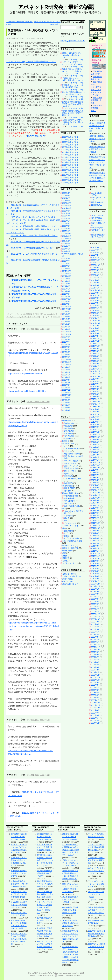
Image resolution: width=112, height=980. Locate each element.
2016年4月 (95, 392)
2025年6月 (66, 218)
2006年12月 (96, 675)
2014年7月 (66, 317)
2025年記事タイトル (70, 140)
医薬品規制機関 (97, 228)
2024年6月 (66, 249)
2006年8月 (95, 685)
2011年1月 (95, 551)
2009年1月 (95, 612)
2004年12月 (96, 723)
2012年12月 (67, 360)
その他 (65, 561)
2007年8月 (95, 655)
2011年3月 (95, 546)
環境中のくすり (68, 545)
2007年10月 (96, 650)
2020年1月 (95, 308)
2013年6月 (66, 344)
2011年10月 (67, 395)
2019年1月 (66, 266)
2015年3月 (66, 304)
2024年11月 (67, 236)
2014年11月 (67, 306)
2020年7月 (66, 261)
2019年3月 (95, 316)
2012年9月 (66, 367)
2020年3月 (95, 303)
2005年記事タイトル (70, 180)
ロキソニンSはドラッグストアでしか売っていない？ (97, 871)
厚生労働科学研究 (71, 496)
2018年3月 (95, 333)
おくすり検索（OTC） (96, 194)
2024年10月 (67, 239)
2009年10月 (96, 589)
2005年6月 (95, 715)
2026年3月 (66, 196)
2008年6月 (95, 629)
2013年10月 (67, 334)
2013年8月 (66, 340)
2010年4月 (95, 574)
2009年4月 (95, 604)
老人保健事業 (69, 498)
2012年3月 (66, 382)
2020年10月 (96, 290)
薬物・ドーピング (71, 466)
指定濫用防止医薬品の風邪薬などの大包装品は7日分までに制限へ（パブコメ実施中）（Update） (45, 860)
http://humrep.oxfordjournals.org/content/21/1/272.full (32, 623)
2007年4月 (95, 665)
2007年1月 (95, 672)
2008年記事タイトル (70, 173)
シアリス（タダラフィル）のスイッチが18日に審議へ (73, 63)
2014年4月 (66, 324)
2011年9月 (66, 398)
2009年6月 (95, 599)
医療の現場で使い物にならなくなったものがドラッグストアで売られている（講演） (97, 162)
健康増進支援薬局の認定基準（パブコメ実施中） (97, 139)
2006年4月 (95, 695)
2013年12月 (96, 462)
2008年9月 (95, 622)
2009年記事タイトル (70, 170)
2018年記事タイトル (70, 147)
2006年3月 (95, 698)
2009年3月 (95, 607)
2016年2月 (95, 397)
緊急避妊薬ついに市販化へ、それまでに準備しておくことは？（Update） (73, 71)
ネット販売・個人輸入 (73, 479)
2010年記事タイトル (70, 167)
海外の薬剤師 (69, 436)
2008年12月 (96, 614)
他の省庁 (68, 491)
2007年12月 (96, 645)
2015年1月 (95, 430)
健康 (64, 528)
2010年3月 (95, 576)
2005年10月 (96, 708)
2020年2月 (95, 306)
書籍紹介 (66, 558)
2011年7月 (66, 403)
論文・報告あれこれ (72, 506)
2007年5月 (95, 662)
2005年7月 (95, 713)
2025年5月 (66, 221)
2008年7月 (95, 627)
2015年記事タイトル (70, 155)
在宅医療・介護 (68, 444)
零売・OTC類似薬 (71, 461)
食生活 (67, 536)
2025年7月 (66, 216)
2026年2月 (66, 198)
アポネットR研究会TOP (72, 576)
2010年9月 (95, 561)
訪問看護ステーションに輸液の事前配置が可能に (73, 86)
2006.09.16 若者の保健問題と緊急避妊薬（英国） (34, 236)
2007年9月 (95, 652)
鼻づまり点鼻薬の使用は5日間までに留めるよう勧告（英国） (45, 894)
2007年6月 (95, 660)
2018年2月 (95, 336)
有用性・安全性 (70, 471)
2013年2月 (66, 355)
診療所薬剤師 (69, 431)
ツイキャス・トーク (70, 563)
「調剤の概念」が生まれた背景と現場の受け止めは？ (73, 79)
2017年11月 (67, 274)
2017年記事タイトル (70, 150)
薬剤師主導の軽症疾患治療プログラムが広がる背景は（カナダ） (73, 104)
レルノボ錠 (36, 317)
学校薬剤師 (68, 433)
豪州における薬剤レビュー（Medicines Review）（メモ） (73, 55)
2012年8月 (66, 370)
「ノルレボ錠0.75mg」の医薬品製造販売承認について (31, 62)
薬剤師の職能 (69, 423)
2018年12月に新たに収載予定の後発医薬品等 (96, 860)
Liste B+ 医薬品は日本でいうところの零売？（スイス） (74, 93)
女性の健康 (68, 531)
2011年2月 (95, 548)
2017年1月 (95, 369)
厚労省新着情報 (97, 202)
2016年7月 (95, 384)
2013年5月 (66, 347)
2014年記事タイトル (70, 157)
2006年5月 (95, 693)
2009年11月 (96, 586)
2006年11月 (96, 677)
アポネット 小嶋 (76, 60)
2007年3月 (95, 667)
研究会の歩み (68, 581)
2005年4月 (95, 720)
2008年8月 (95, 624)
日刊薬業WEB (97, 205)
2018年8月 (95, 328)
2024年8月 (66, 244)
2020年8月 (66, 258)
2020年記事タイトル (70, 142)
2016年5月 (95, 389)
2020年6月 (66, 264)
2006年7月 (95, 688)
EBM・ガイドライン (72, 526)
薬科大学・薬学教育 (70, 548)
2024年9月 (66, 241)
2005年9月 (95, 710)
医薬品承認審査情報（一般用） (96, 108)
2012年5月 (66, 377)
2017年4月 (66, 291)
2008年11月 (96, 617)
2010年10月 (96, 559)
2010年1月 (95, 581)
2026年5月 (95, 247)
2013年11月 (67, 332)
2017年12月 (67, 271)
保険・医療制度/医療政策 (72, 541)
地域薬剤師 (68, 426)
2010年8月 (95, 564)
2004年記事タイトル (70, 183)
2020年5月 (95, 301)
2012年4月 (66, 380)
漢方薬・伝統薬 (70, 463)
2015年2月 (95, 427)
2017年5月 (66, 289)
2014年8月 (66, 314)
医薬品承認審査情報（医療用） (96, 100)
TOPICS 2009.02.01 (36, 136)
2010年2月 (95, 579)
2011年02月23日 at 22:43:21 (38, 775)
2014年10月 (67, 309)
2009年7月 (95, 597)
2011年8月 (66, 400)
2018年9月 (95, 326)
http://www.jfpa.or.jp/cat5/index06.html (25, 374)
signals (67, 473)
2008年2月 (95, 639)
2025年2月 (66, 229)
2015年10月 (96, 407)
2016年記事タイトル (70, 152)
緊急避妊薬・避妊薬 (72, 454)
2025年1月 (66, 231)
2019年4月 (95, 313)
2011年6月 (66, 405)
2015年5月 (95, 419)
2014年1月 (66, 329)
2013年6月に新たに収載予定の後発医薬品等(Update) (97, 934)
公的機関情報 (27, 314)
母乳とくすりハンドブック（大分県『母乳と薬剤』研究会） (44, 847)
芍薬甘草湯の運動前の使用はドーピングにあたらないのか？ (96, 910)
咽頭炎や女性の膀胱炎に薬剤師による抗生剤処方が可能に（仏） (73, 113)
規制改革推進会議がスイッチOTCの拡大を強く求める (19, 905)
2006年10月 (96, 680)
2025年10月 (67, 208)
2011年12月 (67, 390)
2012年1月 (66, 388)
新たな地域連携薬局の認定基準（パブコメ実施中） (97, 149)
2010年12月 (96, 553)
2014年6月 (66, 319)
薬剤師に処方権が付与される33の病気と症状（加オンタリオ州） (73, 122)
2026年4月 (66, 193)
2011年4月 (66, 410)
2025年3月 (66, 226)
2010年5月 (95, 571)
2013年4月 (66, 350)
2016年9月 (66, 294)
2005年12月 (96, 703)
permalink (57, 317)
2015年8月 (95, 412)
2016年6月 (95, 387)
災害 (64, 553)
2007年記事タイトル (70, 175)
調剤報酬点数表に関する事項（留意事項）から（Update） (19, 837)
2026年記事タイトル (70, 137)
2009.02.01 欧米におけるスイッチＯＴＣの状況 (33, 217)
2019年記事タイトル (70, 145)
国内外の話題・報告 (70, 493)
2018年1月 (66, 269)
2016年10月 (96, 376)
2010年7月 (95, 566)
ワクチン (68, 451)
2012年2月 (66, 385)
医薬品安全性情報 (71, 468)
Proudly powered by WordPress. (70, 975)
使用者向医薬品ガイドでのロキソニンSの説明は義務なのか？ (19, 884)
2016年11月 (96, 374)
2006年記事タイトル (70, 178)
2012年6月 (66, 375)
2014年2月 (95, 457)
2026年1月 (66, 201)
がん (66, 521)
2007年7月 (95, 657)
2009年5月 (95, 602)
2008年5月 (95, 632)
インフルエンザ (70, 523)
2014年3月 (66, 327)
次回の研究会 (68, 579)
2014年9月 (66, 312)
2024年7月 (66, 246)
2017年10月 (67, 276)
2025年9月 (66, 211)
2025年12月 (67, 203)
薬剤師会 (68, 439)
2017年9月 (66, 279)
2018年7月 (95, 331)
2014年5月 (66, 322)
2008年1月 (95, 642)
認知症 (67, 518)
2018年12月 (96, 321)
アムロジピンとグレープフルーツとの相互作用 (96, 884)
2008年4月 (95, 635)
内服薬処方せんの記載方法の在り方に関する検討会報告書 (19, 894)
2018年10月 (96, 323)
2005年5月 (95, 718)
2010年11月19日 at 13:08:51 (38, 720)
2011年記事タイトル (70, 165)
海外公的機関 (69, 501)
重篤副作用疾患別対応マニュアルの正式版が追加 (34, 294)
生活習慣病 (68, 516)
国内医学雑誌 (96, 221)
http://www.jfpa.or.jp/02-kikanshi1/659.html (27, 391)
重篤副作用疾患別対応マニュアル (98, 236)
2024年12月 (67, 234)
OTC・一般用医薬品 (72, 449)
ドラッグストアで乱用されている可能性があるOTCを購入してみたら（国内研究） (19, 939)
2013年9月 (66, 337)
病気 (64, 509)
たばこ (67, 533)
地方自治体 (68, 503)
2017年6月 (66, 286)
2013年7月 (66, 342)
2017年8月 (66, 281)
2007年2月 (95, 670)
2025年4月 (66, 224)
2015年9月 (95, 409)
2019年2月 (95, 318)
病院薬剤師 (68, 428)
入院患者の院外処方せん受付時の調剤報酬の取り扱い (96, 847)
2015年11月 (67, 299)
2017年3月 (95, 364)
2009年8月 (95, 594)
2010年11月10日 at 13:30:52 (38, 329)
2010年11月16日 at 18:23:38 (38, 402)
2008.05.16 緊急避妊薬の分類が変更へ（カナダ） (34, 226)
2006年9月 (95, 683)
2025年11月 (67, 206)
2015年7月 (95, 414)
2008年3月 (95, 637)
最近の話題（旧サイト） (72, 584)
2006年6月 (95, 690)
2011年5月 (66, 408)
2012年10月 (67, 365)
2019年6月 (95, 311)
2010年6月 (95, 569)
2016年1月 (95, 399)
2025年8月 (66, 213)
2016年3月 (95, 394)
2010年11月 (96, 556)
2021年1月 (95, 288)
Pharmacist (67, 421)
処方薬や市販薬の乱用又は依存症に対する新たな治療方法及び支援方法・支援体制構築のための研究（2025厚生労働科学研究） (71, 955)
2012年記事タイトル (70, 162)
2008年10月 (96, 619)
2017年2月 (95, 366)
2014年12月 (96, 432)
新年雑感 (16, 297)
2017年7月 (66, 284)
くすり (19, 314)
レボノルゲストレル (24, 317)
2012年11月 (67, 362)
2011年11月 (67, 393)
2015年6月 (95, 417)
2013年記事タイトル (70, 160)
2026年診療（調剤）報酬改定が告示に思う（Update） (71, 923)
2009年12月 (96, 584)
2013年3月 (66, 352)
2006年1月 (95, 700)
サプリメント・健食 (72, 538)
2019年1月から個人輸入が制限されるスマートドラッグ (97, 947)
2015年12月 (96, 402)
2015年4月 (66, 302)
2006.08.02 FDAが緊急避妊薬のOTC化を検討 (32, 248)
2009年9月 (95, 591)
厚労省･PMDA (38, 314)
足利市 (65, 556)
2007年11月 (96, 647)
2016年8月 (66, 296)
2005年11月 (96, 705)
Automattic (49, 975)
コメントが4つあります (34, 38)
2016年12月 (96, 371)
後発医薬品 (68, 476)
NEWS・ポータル (98, 215)
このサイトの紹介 (69, 574)
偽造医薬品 (68, 483)
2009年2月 (95, 609)
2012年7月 (66, 372)
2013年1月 (66, 357)
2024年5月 (66, 251)
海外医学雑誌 (96, 218)
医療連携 (66, 441)
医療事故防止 (68, 551)
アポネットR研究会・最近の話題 (56, 7)
